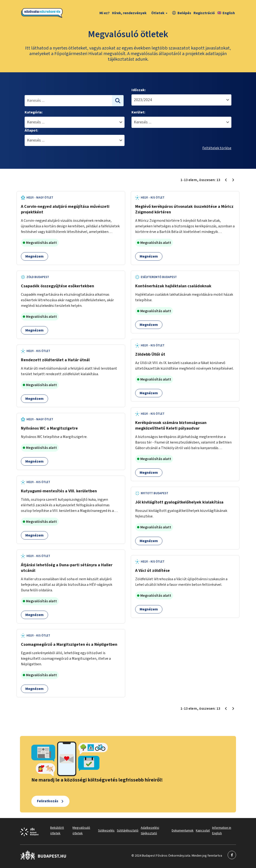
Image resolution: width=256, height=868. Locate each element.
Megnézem (34, 256)
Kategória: (34, 112)
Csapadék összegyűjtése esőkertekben (57, 286)
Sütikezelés (106, 831)
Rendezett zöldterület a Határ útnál (55, 360)
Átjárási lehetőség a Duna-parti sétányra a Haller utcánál (67, 568)
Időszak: (139, 90)
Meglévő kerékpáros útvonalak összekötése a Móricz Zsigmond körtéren (184, 209)
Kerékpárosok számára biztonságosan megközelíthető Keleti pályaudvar (171, 426)
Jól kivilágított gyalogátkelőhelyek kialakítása (179, 502)
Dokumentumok (183, 831)
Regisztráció (204, 13)
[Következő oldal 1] (233, 180)
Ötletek (160, 13)
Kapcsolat (203, 831)
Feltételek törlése (217, 148)
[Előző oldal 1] (226, 180)
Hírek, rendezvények (129, 13)
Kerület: (138, 112)
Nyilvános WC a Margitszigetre (49, 428)
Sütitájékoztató (128, 831)
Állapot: (31, 130)
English (226, 13)
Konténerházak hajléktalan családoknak (173, 286)
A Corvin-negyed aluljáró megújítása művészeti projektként (65, 209)
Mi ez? (105, 13)
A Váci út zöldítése (153, 571)
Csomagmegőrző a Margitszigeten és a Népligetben (69, 644)
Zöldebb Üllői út (150, 354)
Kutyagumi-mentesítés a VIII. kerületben (59, 491)
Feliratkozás (48, 801)
